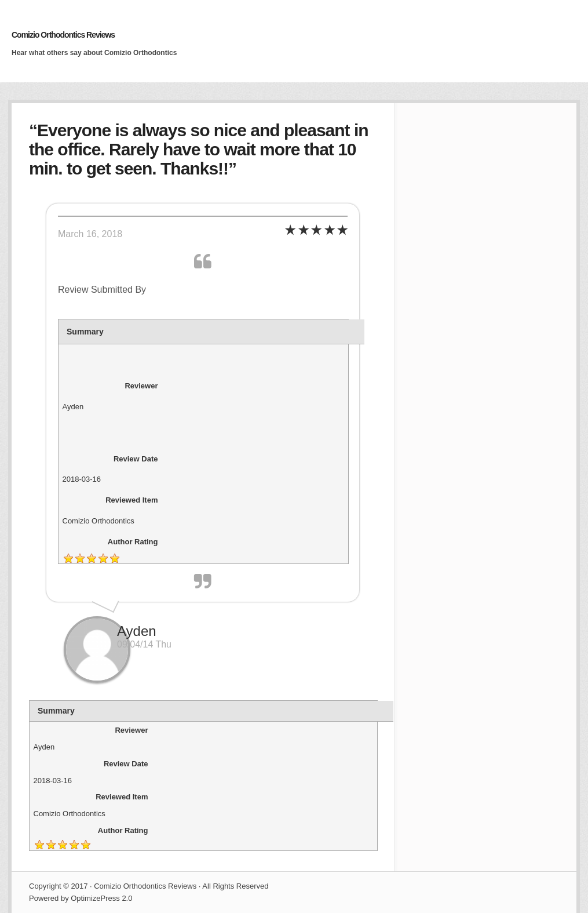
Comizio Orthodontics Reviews (63, 35)
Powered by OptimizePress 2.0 (81, 898)
